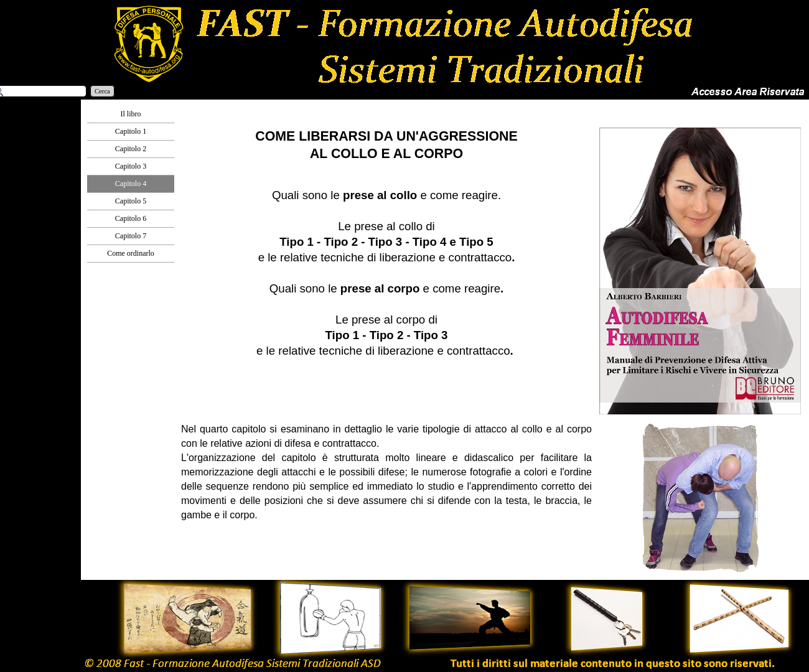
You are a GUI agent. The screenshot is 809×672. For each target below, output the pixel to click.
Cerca (102, 91)
